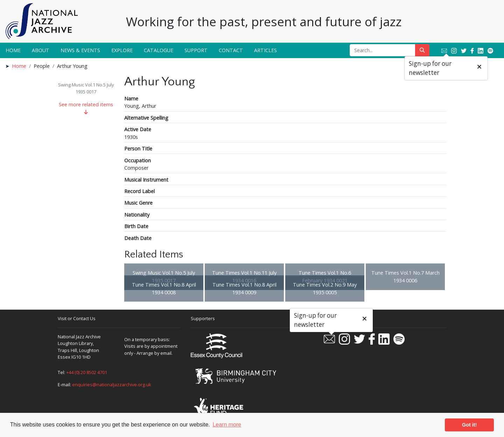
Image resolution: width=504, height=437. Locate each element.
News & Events (80, 50)
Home (13, 50)
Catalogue (159, 50)
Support (196, 50)
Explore (122, 50)
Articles (265, 50)
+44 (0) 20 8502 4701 (87, 372)
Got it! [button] (469, 425)
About (41, 50)
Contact (231, 50)
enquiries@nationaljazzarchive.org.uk (112, 385)
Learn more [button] (227, 425)
